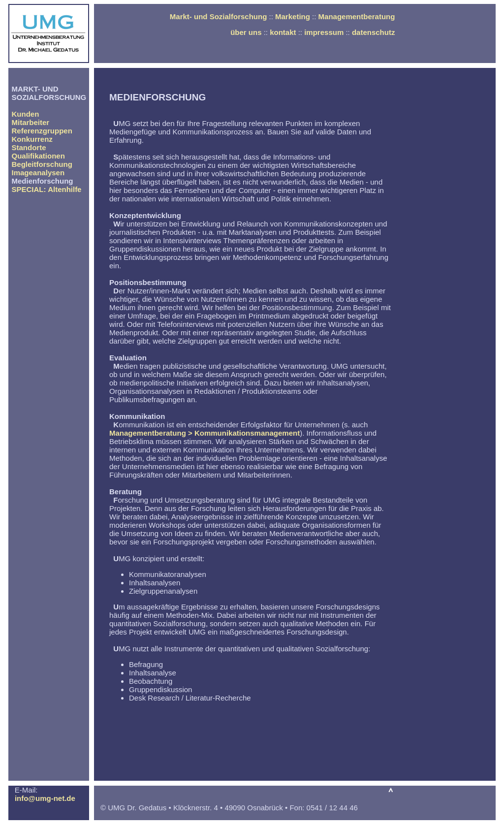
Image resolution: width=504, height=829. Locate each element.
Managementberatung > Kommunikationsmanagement (205, 433)
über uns (246, 32)
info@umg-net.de (45, 798)
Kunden (26, 114)
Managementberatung (357, 16)
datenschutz (374, 32)
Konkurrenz (32, 139)
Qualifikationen (38, 156)
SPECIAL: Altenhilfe (47, 189)
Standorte (29, 147)
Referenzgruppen (42, 131)
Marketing (293, 16)
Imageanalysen (38, 173)
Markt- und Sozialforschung (219, 16)
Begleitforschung (42, 164)
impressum (324, 32)
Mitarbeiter (31, 122)
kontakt (283, 32)
